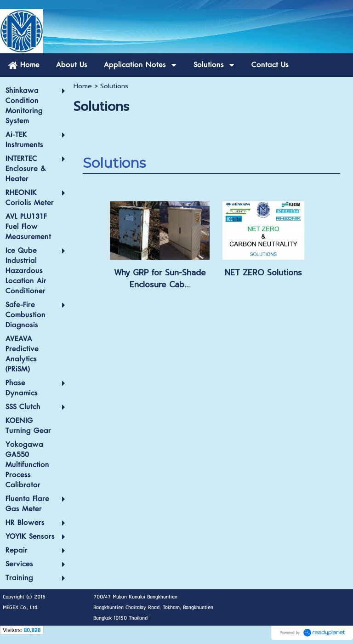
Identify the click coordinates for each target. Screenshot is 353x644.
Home (83, 86)
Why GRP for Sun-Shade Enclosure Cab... (160, 279)
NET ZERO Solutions (263, 273)
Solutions (114, 163)
